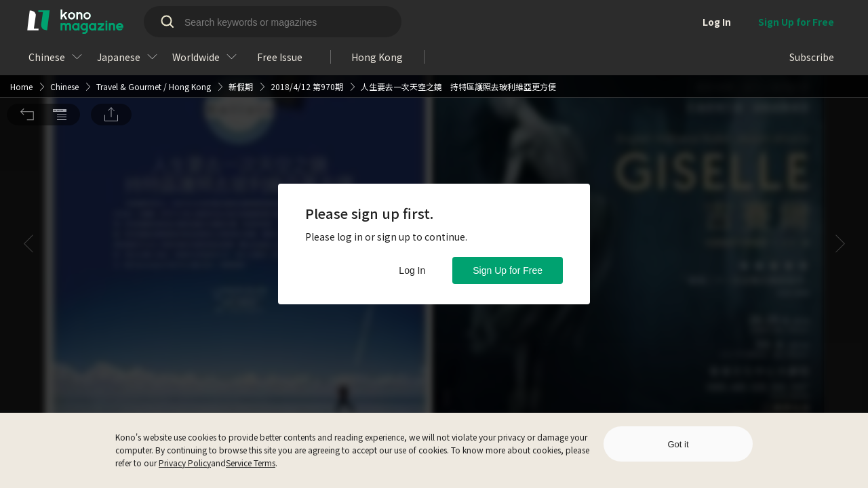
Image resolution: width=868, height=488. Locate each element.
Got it (678, 444)
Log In (412, 270)
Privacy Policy (185, 463)
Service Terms (251, 463)
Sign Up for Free (508, 270)
